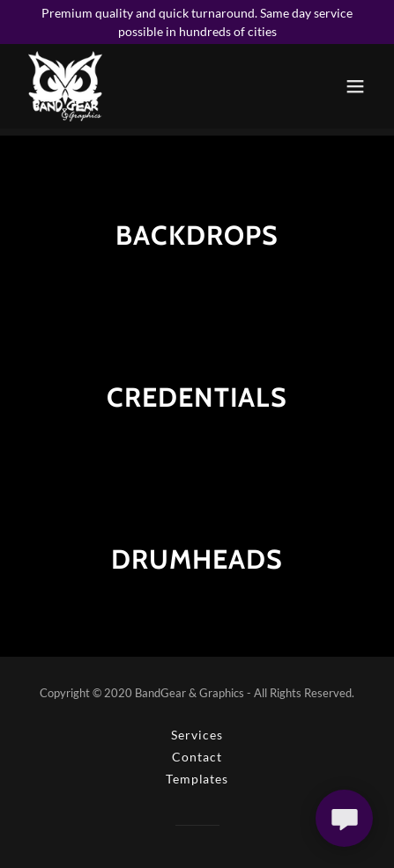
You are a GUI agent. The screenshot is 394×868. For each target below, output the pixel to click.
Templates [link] (197, 779)
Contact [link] (197, 757)
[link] (65, 86)
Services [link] (197, 735)
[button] (355, 86)
